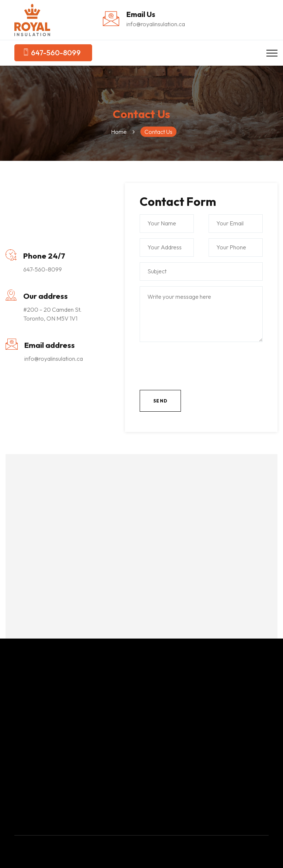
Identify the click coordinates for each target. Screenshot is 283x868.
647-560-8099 (51, 53)
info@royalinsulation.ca (156, 24)
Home (119, 132)
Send (160, 401)
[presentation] (196, 370)
